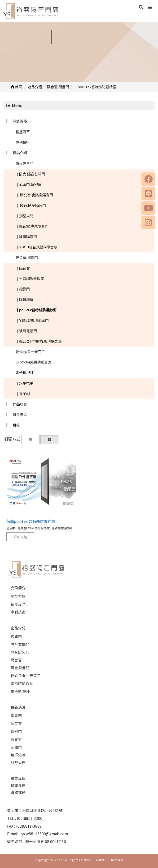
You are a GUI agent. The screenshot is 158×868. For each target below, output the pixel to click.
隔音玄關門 (20, 644)
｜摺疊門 (23, 289)
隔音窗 (16, 660)
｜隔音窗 (23, 268)
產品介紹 (20, 153)
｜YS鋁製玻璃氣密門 (32, 320)
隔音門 (16, 716)
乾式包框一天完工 (26, 675)
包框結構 (18, 755)
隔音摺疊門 (20, 668)
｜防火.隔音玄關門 (30, 174)
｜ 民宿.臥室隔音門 (31, 205)
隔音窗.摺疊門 (27, 258)
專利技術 (23, 142)
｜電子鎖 (23, 394)
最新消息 (18, 707)
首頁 (16, 87)
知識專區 (18, 785)
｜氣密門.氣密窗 (29, 184)
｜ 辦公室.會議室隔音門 (34, 195)
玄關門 (16, 636)
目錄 (16, 425)
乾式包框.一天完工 (30, 352)
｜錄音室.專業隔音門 (32, 226)
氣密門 (16, 731)
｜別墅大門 (24, 216)
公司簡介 (18, 588)
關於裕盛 (20, 121)
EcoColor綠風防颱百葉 (34, 362)
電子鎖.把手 (25, 373)
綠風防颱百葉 (22, 683)
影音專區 (20, 415)
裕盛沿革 (23, 132)
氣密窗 (16, 739)
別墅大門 (18, 763)
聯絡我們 (18, 792)
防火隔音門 (24, 163)
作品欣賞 (20, 404)
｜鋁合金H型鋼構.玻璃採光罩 (39, 341)
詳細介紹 (20, 537)
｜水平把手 (24, 383)
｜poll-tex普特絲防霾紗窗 (36, 310)
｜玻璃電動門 (26, 331)
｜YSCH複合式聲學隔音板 (37, 247)
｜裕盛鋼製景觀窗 (30, 279)
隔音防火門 (20, 652)
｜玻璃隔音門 (26, 237)
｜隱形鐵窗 (24, 299)
